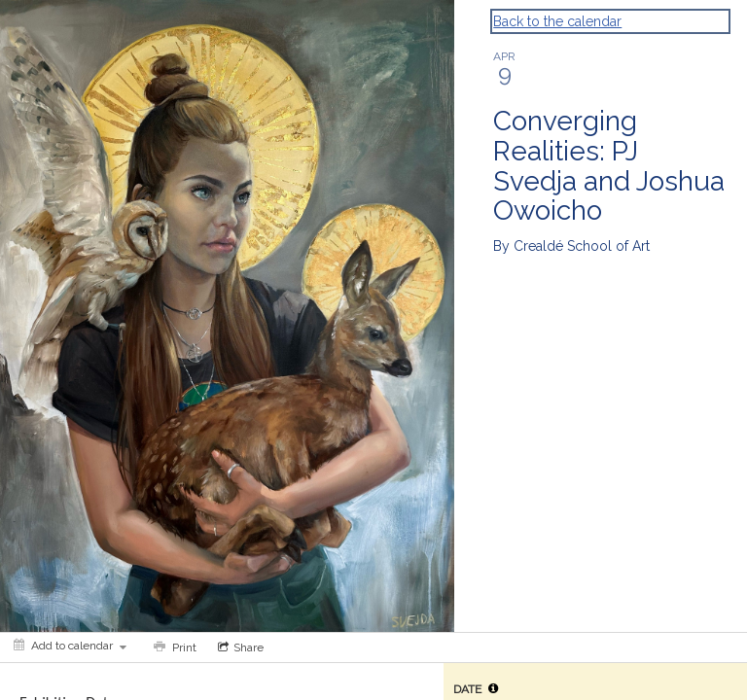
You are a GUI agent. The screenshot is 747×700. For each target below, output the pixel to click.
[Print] (173, 647)
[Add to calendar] (70, 646)
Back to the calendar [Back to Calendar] (557, 21)
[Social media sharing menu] (239, 647)
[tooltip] (493, 688)
